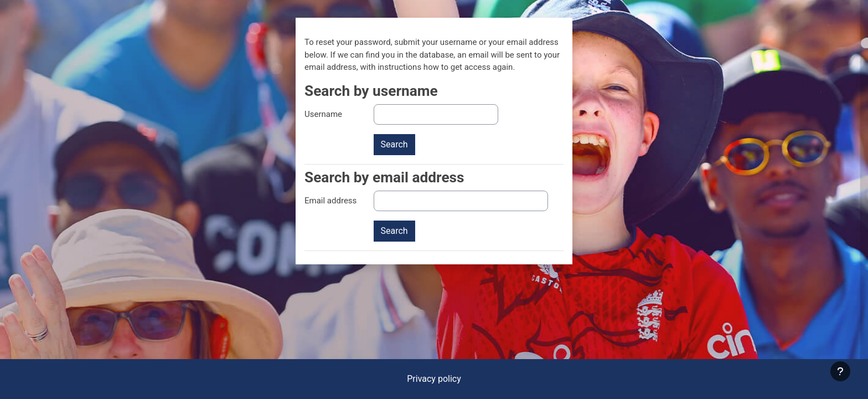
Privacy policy (434, 379)
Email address (330, 201)
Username (323, 114)
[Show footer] (840, 371)
